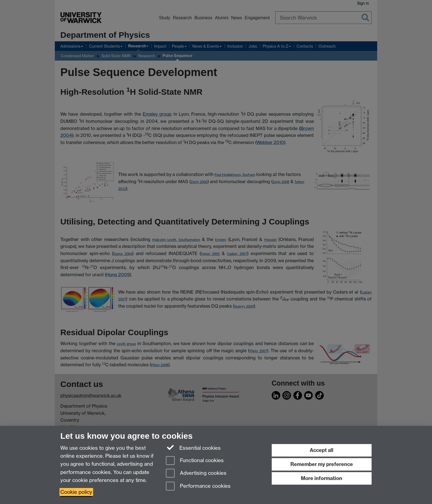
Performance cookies (198, 487)
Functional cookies (195, 461)
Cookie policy (76, 492)
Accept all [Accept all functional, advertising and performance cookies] (322, 450)
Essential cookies (193, 448)
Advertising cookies (196, 474)
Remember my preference (322, 464)
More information (322, 478)
